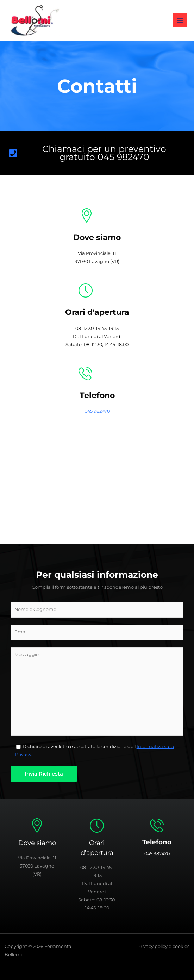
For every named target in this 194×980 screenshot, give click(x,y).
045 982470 (97, 411)
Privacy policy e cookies (163, 946)
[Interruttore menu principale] (180, 20)
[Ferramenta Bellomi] (97, 491)
